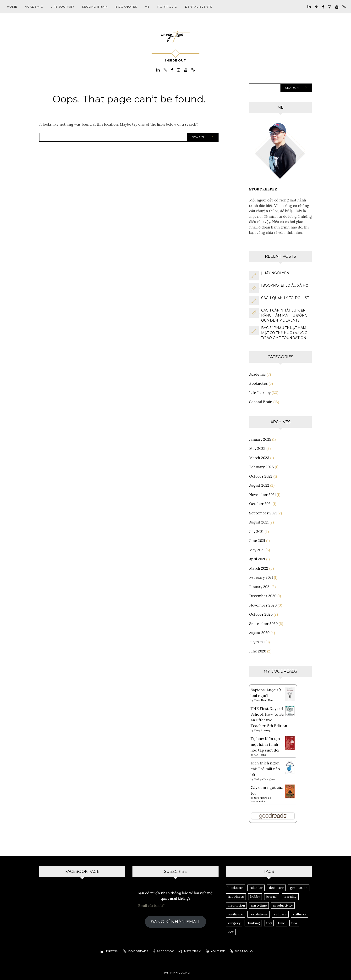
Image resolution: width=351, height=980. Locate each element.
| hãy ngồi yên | (276, 273)
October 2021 (260, 504)
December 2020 (263, 596)
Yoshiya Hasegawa (265, 779)
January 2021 (260, 587)
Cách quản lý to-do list (285, 298)
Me (147, 7)
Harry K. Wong (262, 730)
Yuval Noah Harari (265, 700)
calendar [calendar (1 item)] (256, 888)
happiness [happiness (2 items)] (236, 896)
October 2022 (261, 476)
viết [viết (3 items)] (231, 932)
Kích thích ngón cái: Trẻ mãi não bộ (265, 769)
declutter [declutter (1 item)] (276, 888)
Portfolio (167, 7)
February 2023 (261, 467)
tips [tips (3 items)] (294, 923)
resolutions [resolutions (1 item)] (259, 914)
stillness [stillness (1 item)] (299, 914)
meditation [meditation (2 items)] (236, 905)
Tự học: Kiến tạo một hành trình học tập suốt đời (265, 744)
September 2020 (263, 624)
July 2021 (256, 532)
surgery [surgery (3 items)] (234, 923)
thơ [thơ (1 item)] (269, 923)
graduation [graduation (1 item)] (299, 888)
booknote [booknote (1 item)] (235, 888)
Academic (34, 7)
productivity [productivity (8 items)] (283, 905)
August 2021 (259, 522)
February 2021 (261, 577)
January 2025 (260, 439)
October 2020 (261, 614)
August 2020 (259, 633)
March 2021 (259, 568)
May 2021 (257, 550)
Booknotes (126, 7)
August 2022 (259, 485)
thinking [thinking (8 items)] (253, 923)
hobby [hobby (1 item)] (255, 896)
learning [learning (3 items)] (290, 896)
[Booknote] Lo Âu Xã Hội (285, 285)
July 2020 (257, 642)
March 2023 (259, 458)
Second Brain (95, 7)
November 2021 (262, 495)
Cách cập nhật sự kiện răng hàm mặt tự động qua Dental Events (284, 315)
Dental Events (199, 7)
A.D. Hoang (260, 755)
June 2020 (258, 651)
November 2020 (263, 605)
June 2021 (257, 541)
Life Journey (63, 7)
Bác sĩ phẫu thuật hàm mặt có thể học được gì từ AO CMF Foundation (285, 333)
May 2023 (257, 448)
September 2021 (263, 513)
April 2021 (257, 559)
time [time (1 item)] (281, 923)
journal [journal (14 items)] (272, 896)
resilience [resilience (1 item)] (235, 914)
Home (12, 7)
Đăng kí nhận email (175, 922)
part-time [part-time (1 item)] (259, 905)
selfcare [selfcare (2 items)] (280, 914)
